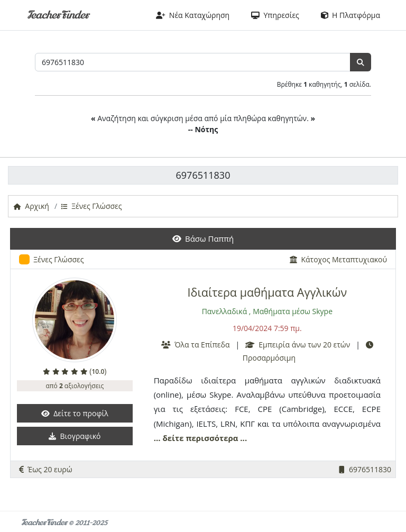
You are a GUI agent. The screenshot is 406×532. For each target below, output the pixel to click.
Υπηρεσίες (275, 15)
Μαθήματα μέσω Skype (293, 311)
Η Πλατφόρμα (350, 15)
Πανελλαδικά (225, 311)
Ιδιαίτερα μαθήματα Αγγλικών (267, 292)
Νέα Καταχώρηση (193, 15)
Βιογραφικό (75, 436)
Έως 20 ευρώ (46, 469)
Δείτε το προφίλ (75, 413)
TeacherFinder (58, 15)
